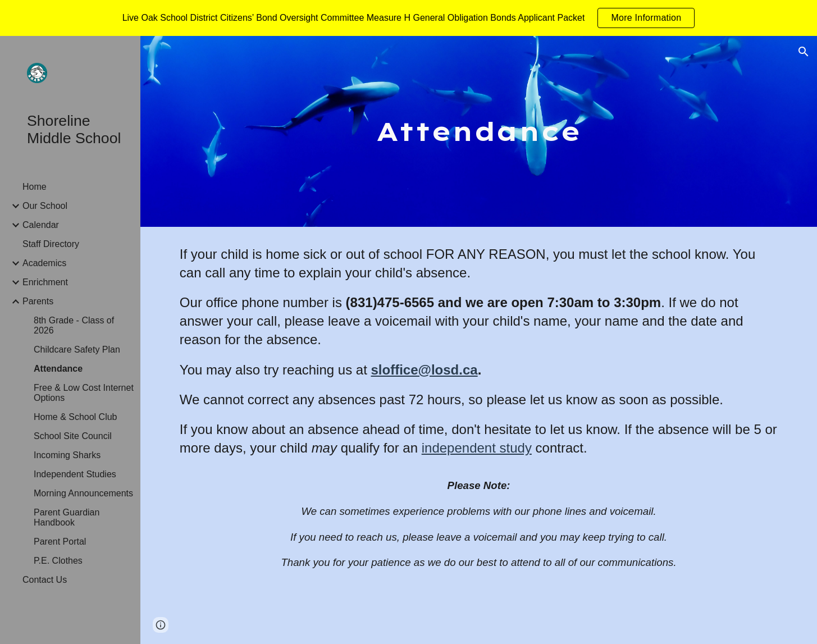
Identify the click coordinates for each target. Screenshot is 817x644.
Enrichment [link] (45, 282)
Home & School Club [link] (76, 417)
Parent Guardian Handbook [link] (67, 517)
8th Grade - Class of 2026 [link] (74, 325)
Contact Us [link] (45, 580)
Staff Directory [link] (51, 244)
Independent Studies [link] (75, 474)
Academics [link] (44, 263)
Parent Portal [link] (60, 542)
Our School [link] (45, 206)
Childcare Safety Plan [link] (77, 350)
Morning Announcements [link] (83, 493)
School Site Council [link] (73, 436)
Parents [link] (38, 301)
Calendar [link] (41, 225)
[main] (479, 132)
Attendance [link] (58, 369)
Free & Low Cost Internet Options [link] (84, 393)
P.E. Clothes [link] (58, 561)
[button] (804, 52)
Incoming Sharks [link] (67, 455)
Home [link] (35, 187)
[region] (408, 18)
